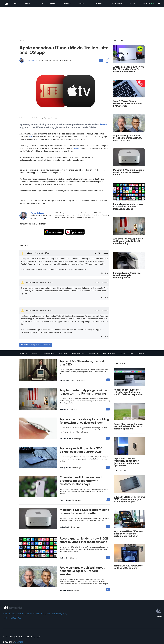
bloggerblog (30, 282)
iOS (31, 137)
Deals (32, 614)
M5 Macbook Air (49, 353)
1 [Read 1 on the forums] (108, 499)
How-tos (26, 614)
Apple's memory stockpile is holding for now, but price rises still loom (84, 421)
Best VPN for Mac (109, 353)
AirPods (82, 4)
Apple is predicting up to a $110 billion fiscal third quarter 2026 (81, 450)
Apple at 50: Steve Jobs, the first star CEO (82, 363)
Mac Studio (63, 353)
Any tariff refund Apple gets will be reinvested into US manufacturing (84, 392)
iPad (40, 4)
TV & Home (99, 4)
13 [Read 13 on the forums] (108, 590)
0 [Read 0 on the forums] (108, 380)
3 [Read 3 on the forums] (108, 526)
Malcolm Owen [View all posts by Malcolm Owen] (65, 439)
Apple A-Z (40, 614)
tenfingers (30, 253)
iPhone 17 (35, 353)
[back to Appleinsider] (6, 4)
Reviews (7, 614)
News (16, 4)
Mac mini (141, 353)
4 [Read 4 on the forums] (108, 409)
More (133, 4)
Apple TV (78, 148)
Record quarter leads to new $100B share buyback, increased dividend (84, 540)
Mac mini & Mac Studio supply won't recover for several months (85, 511)
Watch (68, 4)
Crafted (19, 642)
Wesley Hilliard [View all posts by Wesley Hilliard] (65, 468)
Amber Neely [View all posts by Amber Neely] (65, 527)
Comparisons (16, 614)
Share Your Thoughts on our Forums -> (36, 345)
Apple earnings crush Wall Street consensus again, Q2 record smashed (82, 571)
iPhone (54, 4)
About (101, 253)
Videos (47, 614)
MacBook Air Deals (78, 353)
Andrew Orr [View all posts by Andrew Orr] (64, 410)
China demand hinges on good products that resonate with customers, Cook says (81, 481)
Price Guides (117, 4)
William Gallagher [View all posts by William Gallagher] (66, 381)
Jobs (53, 614)
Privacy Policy (62, 614)
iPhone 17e (23, 353)
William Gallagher (32, 60)
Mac (28, 4)
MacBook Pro (94, 353)
